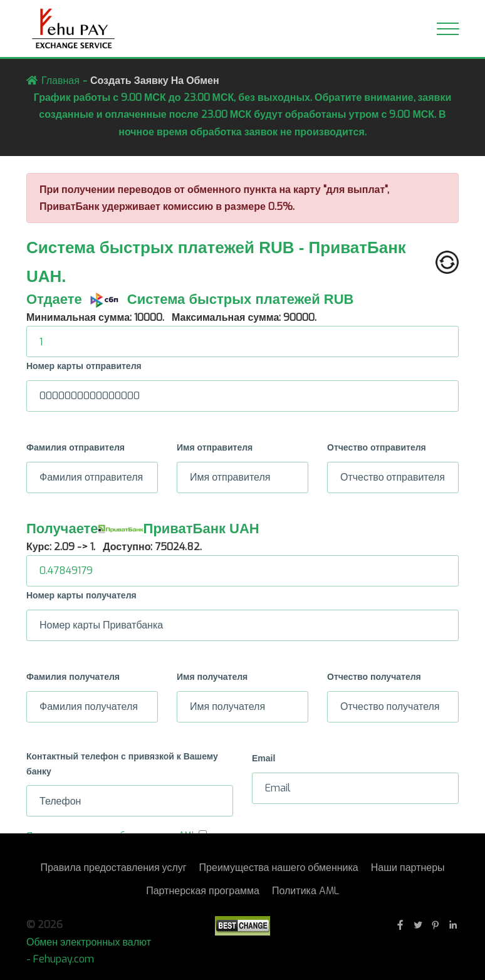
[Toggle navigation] (448, 29)
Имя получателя (212, 677)
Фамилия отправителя (76, 447)
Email (263, 758)
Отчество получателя (374, 677)
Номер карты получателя (81, 595)
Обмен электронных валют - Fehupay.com (89, 951)
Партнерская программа (203, 891)
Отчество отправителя (377, 447)
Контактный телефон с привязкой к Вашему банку (122, 764)
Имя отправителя (215, 447)
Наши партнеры (408, 868)
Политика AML (305, 891)
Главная (60, 81)
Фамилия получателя (73, 677)
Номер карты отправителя (84, 366)
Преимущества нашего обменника (279, 868)
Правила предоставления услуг (113, 868)
